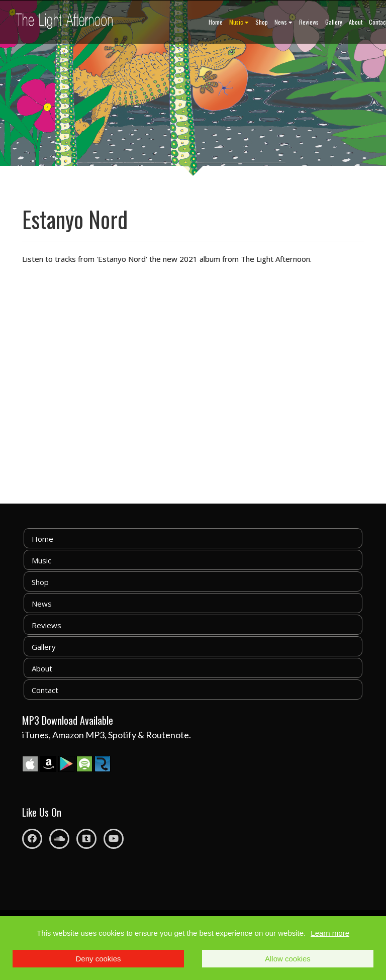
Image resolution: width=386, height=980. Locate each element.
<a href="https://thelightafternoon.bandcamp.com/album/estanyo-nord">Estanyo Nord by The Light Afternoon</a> (123, 378)
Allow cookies (288, 959)
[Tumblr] (86, 839)
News (283, 22)
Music (239, 22)
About (356, 22)
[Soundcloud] (59, 839)
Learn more (330, 933)
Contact (45, 690)
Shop (262, 22)
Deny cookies (99, 959)
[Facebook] (32, 839)
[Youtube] (114, 839)
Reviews (309, 22)
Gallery (334, 22)
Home (216, 22)
